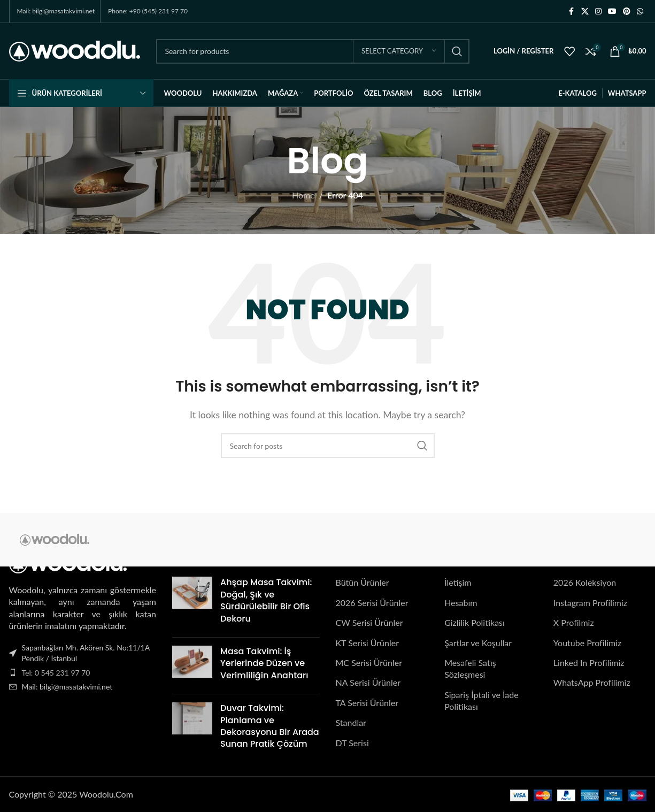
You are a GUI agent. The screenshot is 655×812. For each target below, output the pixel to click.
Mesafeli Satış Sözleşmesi (470, 668)
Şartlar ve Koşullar (478, 643)
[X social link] (585, 12)
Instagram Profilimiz (590, 603)
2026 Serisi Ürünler (372, 603)
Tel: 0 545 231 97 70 (56, 673)
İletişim (458, 583)
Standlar (351, 722)
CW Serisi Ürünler (369, 623)
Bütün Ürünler (363, 583)
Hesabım (461, 603)
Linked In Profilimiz (589, 662)
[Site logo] (75, 50)
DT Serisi (352, 743)
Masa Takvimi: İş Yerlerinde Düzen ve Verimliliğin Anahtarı (264, 663)
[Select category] (399, 51)
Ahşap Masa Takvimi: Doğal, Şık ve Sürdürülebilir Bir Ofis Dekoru (266, 601)
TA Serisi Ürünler (367, 703)
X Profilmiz (574, 623)
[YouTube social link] (612, 12)
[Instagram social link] (598, 12)
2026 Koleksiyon (585, 583)
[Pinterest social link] (627, 12)
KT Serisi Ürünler (368, 643)
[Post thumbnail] (192, 603)
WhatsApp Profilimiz (592, 683)
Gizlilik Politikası (475, 623)
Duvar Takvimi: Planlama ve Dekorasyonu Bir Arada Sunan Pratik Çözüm (270, 726)
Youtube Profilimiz (588, 643)
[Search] (313, 51)
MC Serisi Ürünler (369, 662)
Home (303, 195)
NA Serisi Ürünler (368, 683)
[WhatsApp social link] (640, 12)
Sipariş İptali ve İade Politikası (481, 700)
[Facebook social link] (572, 12)
